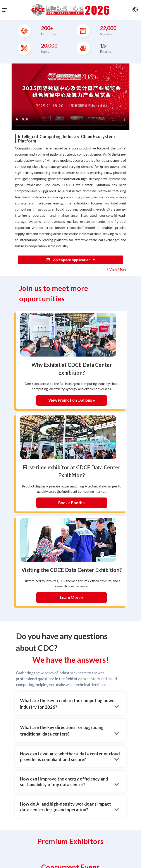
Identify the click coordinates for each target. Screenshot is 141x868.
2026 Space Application (70, 260)
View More (115, 269)
